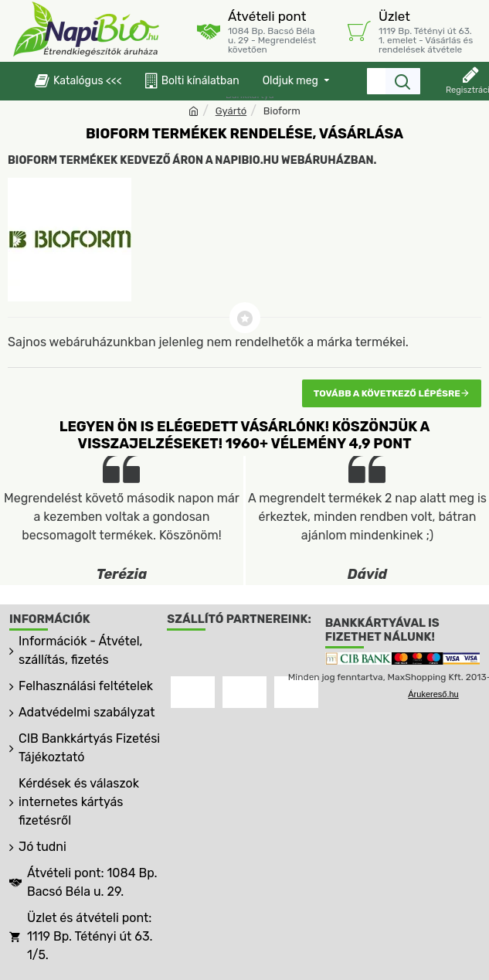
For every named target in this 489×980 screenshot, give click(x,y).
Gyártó (231, 111)
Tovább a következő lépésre (387, 393)
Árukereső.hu (433, 694)
